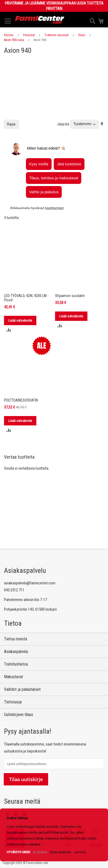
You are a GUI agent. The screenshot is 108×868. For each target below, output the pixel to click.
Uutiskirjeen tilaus (19, 715)
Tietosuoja (13, 702)
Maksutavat (13, 677)
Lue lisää (80, 852)
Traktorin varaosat (56, 35)
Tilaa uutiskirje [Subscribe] (26, 779)
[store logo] (40, 20)
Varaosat (29, 35)
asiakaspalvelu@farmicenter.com (30, 583)
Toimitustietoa (16, 664)
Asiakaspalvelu (16, 652)
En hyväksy (40, 852)
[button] (9, 330)
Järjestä (63, 124)
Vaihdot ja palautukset (22, 689)
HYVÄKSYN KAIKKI (18, 852)
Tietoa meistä (16, 639)
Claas (82, 35)
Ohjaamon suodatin (70, 296)
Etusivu (9, 35)
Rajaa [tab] (11, 124)
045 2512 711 (14, 590)
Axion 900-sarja (14, 40)
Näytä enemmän (61, 852)
